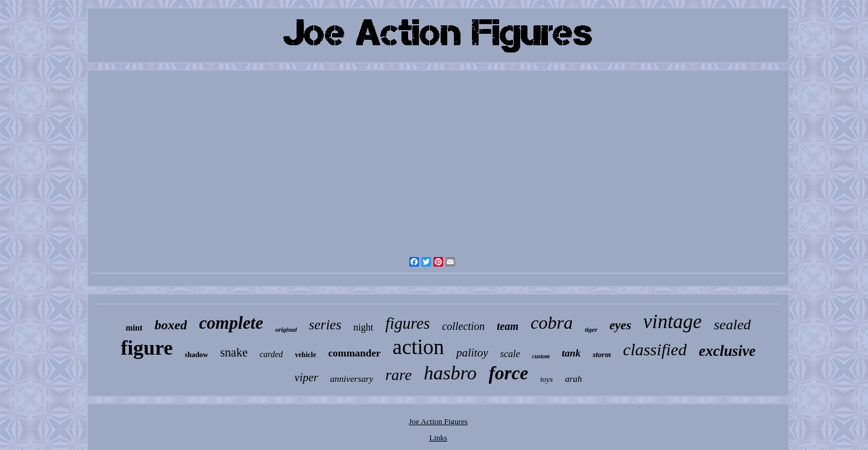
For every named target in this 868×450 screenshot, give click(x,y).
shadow (197, 355)
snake (234, 352)
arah (573, 379)
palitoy (472, 353)
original (286, 329)
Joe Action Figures (438, 421)
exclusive (727, 351)
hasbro (450, 373)
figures (407, 323)
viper (307, 377)
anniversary (352, 379)
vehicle (305, 355)
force (508, 373)
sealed (732, 325)
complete (231, 323)
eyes (620, 325)
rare (398, 375)
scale (510, 354)
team (508, 326)
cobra (552, 322)
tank (571, 353)
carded (271, 354)
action (418, 347)
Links (438, 438)
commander (354, 353)
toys (546, 379)
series (325, 325)
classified (655, 350)
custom (541, 356)
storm (602, 354)
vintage (672, 322)
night (363, 327)
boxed (171, 325)
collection (463, 326)
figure (146, 348)
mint (134, 328)
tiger (591, 329)
